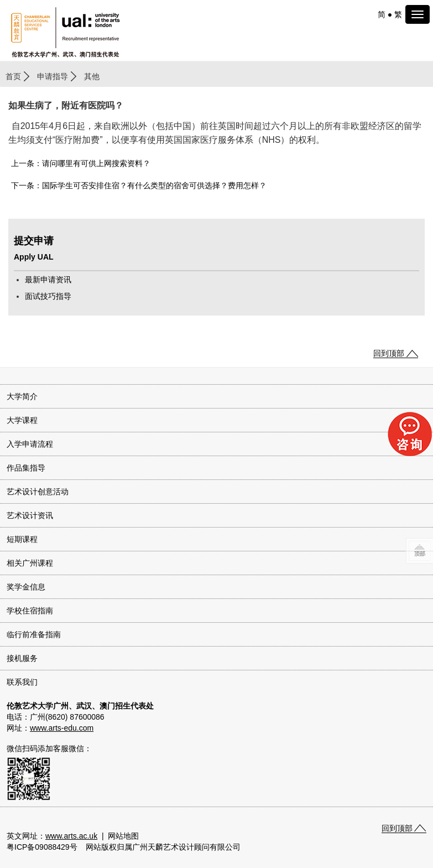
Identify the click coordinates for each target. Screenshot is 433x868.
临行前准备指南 (34, 634)
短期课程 (22, 539)
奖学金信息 (26, 587)
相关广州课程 (30, 563)
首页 (13, 76)
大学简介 (22, 396)
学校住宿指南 (30, 611)
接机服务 (22, 658)
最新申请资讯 (48, 280)
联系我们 (22, 682)
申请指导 (53, 76)
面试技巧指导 (48, 296)
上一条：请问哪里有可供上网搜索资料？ (81, 163)
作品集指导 (26, 468)
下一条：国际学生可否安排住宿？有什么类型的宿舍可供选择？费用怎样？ (139, 185)
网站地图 (123, 836)
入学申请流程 (30, 444)
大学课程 (22, 420)
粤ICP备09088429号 (42, 847)
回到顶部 (389, 353)
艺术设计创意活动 (38, 492)
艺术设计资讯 (30, 515)
